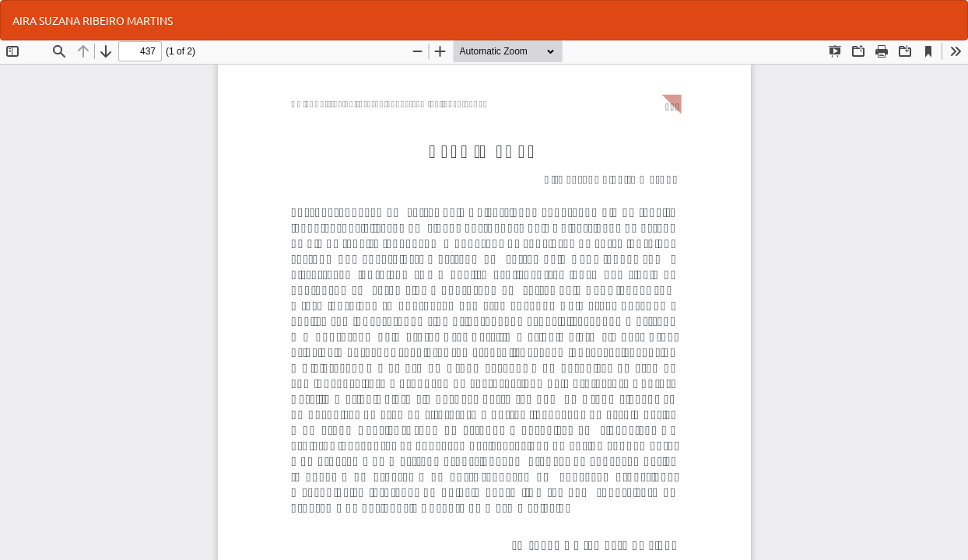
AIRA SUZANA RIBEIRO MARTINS (93, 20)
